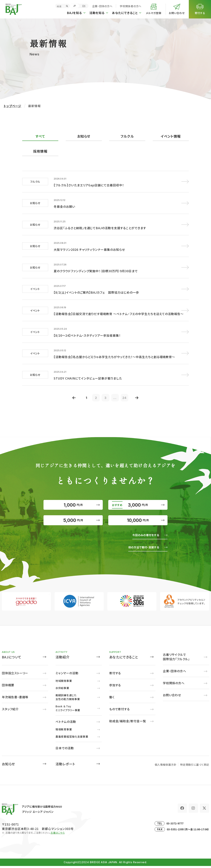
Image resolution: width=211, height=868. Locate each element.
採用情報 (40, 151)
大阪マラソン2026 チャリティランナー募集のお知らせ (89, 246)
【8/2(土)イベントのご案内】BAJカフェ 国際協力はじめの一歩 (96, 287)
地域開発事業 (64, 683)
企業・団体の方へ (102, 6)
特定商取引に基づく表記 (195, 767)
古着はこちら (58, 835)
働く (112, 699)
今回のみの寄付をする (143, 537)
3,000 (138, 500)
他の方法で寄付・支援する (141, 549)
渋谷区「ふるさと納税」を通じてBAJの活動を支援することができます (100, 225)
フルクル (127, 136)
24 (128, 389)
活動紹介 (63, 659)
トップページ (12, 106)
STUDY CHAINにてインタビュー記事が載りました (88, 369)
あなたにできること (124, 659)
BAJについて (12, 659)
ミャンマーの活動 (67, 675)
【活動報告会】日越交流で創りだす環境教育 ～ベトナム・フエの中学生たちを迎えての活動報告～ (119, 307)
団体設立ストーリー (15, 675)
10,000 (138, 520)
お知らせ (84, 136)
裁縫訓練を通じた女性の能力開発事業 (68, 699)
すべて (40, 136)
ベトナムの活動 (66, 724)
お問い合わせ (172, 697)
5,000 (73, 520)
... (117, 389)
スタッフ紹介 (10, 711)
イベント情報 (171, 136)
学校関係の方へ (174, 685)
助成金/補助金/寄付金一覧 (128, 723)
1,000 (73, 500)
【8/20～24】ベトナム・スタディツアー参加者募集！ (87, 328)
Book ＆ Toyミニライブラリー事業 (68, 710)
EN (84, 6)
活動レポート (65, 766)
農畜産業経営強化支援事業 (72, 739)
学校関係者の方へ (131, 6)
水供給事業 (62, 690)
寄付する (115, 675)
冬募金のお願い (64, 205)
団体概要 (8, 687)
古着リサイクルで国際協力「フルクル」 (176, 659)
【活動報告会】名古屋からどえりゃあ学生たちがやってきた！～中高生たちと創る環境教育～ (114, 348)
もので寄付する (119, 711)
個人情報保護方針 (166, 767)
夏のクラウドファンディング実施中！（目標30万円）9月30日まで (96, 266)
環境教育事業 (64, 731)
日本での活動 (65, 750)
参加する (115, 687)
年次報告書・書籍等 (15, 699)
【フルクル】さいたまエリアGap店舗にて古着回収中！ (89, 184)
